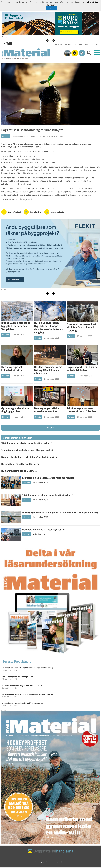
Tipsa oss (88, 45)
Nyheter (6, 136)
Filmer (81, 45)
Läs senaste (68, 45)
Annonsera (58, 45)
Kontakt (95, 45)
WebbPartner (62, 862)
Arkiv (75, 45)
